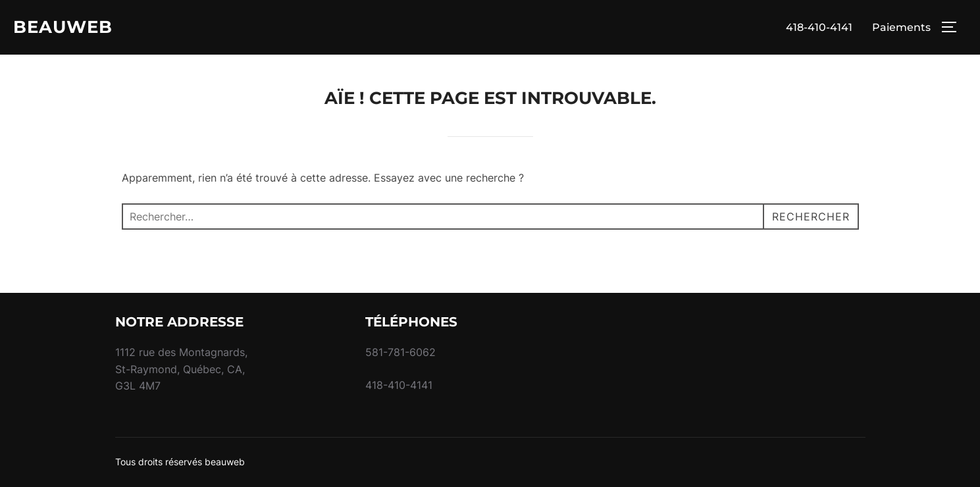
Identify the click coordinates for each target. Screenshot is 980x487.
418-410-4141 (819, 27)
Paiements (901, 27)
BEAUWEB (63, 27)
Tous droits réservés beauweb (180, 462)
